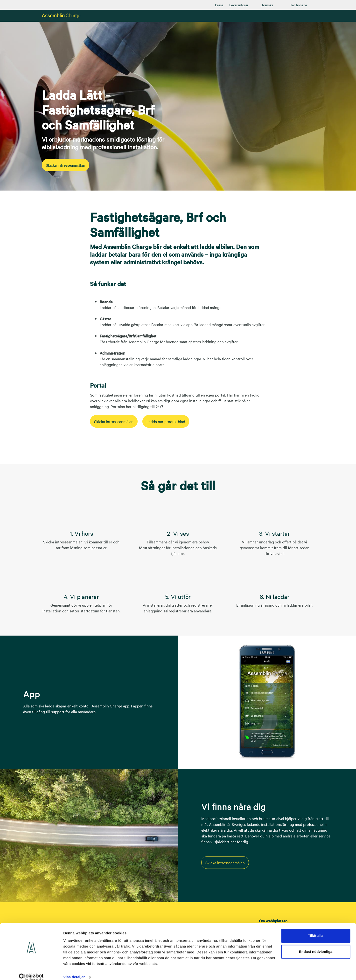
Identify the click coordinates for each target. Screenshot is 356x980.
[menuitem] (219, 5)
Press (219, 5)
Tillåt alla (316, 929)
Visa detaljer (74, 970)
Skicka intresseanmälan (72, 165)
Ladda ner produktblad (185, 421)
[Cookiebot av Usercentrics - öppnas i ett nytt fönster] (31, 971)
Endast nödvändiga (316, 945)
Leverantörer (239, 5)
